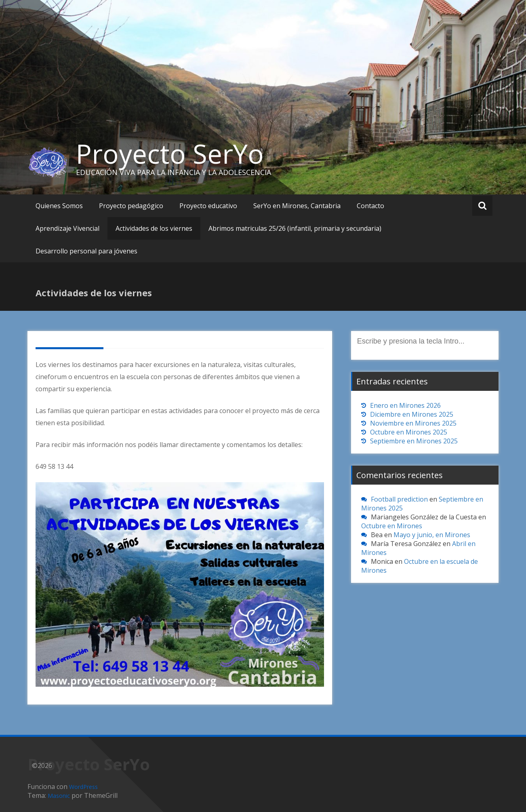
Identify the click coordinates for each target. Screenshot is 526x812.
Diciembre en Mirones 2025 (412, 414)
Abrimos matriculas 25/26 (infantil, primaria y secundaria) (295, 228)
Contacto (370, 206)
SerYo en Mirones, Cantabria (297, 206)
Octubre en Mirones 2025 (409, 432)
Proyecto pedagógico (131, 206)
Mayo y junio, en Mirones (432, 535)
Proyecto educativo (208, 206)
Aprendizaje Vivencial (67, 228)
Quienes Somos (59, 206)
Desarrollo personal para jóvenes (86, 251)
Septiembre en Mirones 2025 (414, 441)
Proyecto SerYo (170, 154)
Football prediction (399, 499)
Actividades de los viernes (154, 228)
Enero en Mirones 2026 (405, 405)
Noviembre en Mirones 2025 (413, 423)
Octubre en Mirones (392, 526)
